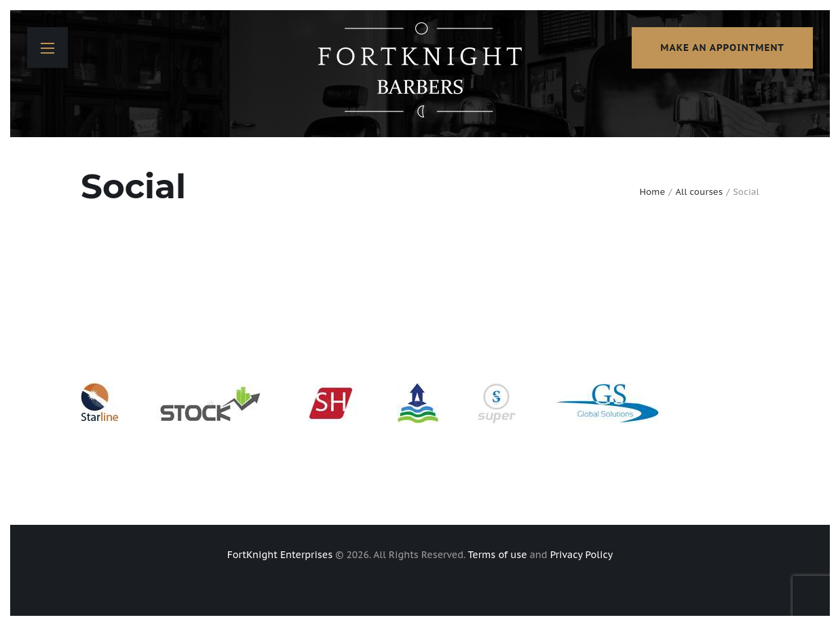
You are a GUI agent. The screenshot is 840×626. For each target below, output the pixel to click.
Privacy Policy (581, 555)
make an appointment (722, 48)
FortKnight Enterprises (280, 555)
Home (652, 192)
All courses (699, 192)
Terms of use (498, 555)
